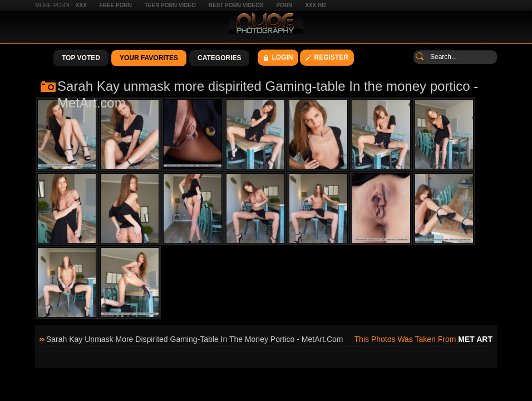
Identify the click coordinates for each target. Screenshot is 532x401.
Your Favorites (149, 58)
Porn (284, 5)
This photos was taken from (423, 339)
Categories (219, 58)
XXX (81, 5)
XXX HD (315, 5)
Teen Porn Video (170, 5)
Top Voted (81, 58)
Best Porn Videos (236, 5)
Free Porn (116, 5)
